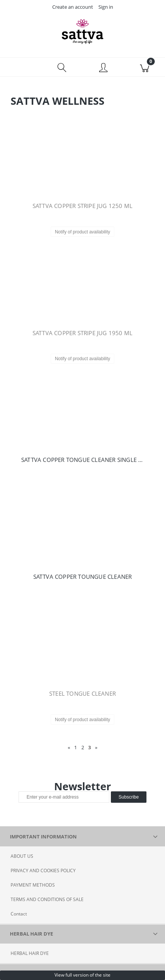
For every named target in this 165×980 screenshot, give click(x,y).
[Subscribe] (128, 797)
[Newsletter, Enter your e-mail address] (64, 797)
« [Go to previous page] (69, 747)
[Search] (62, 67)
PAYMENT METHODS (33, 885)
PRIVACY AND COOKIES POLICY (43, 870)
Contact (19, 914)
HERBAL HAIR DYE (30, 953)
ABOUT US (22, 856)
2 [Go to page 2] (83, 747)
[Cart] (144, 67)
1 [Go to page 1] (75, 747)
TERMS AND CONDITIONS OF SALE (47, 899)
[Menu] (21, 67)
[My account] (103, 68)
